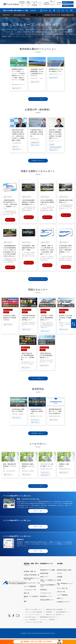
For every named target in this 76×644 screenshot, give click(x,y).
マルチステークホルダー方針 (34, 628)
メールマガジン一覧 (30, 595)
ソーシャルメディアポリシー (34, 620)
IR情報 (59, 586)
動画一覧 (26, 599)
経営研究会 (44, 595)
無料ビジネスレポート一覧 (32, 589)
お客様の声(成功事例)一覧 (32, 580)
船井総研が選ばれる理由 (64, 576)
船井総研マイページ (46, 602)
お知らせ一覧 (61, 597)
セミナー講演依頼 (30, 625)
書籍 (25, 607)
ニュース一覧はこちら (36, 15)
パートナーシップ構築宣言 (47, 625)
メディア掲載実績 (62, 601)
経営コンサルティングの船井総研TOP (12, 19)
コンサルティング (46, 599)
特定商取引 (49, 618)
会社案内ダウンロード (64, 607)
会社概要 (60, 582)
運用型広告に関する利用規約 (54, 615)
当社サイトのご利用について (34, 615)
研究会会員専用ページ (47, 605)
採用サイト (60, 604)
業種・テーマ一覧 (30, 19)
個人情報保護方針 (61, 618)
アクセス (60, 579)
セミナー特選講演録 (30, 592)
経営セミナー (44, 582)
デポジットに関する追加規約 (34, 618)
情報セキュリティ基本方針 (54, 620)
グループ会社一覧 (62, 594)
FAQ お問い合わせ (31, 623)
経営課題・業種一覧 (30, 577)
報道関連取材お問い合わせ (48, 623)
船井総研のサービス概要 (48, 576)
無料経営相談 (44, 579)
